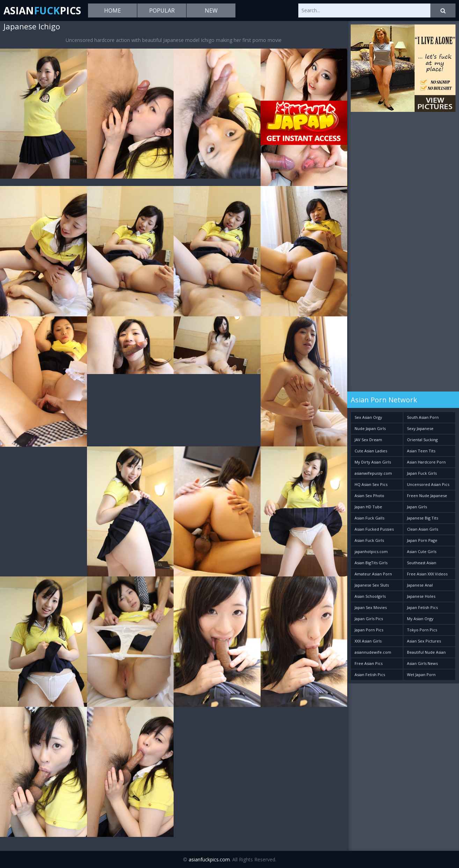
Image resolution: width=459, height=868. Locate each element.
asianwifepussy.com (373, 473)
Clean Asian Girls (422, 529)
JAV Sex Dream (368, 440)
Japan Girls (417, 507)
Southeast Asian (422, 563)
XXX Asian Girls (368, 641)
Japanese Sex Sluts (372, 585)
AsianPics (42, 10)
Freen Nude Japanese (427, 496)
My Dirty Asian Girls (373, 462)
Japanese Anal (420, 585)
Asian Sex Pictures (424, 641)
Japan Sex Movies (371, 607)
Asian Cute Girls (422, 551)
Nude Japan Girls (370, 428)
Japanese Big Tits (422, 518)
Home (112, 10)
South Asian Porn (423, 417)
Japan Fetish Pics (422, 607)
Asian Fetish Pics (370, 675)
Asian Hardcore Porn (426, 462)
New (211, 10)
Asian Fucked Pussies (374, 529)
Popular (162, 10)
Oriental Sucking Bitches (422, 441)
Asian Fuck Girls (369, 540)
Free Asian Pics (369, 663)
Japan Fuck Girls (422, 473)
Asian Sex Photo (369, 496)
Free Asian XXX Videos (427, 574)
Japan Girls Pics (369, 619)
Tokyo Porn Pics (422, 630)
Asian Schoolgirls (370, 596)
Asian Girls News (422, 663)
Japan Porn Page (422, 540)
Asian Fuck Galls (369, 518)
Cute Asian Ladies (371, 451)
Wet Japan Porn (421, 675)
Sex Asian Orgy (368, 417)
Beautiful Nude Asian (426, 652)
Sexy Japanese (420, 428)
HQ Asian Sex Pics (371, 484)
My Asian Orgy (420, 619)
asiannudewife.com (373, 652)
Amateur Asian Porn (373, 574)
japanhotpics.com (371, 551)
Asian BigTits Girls (371, 563)
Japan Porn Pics (369, 630)
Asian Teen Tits (421, 451)
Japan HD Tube (368, 507)
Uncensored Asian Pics (428, 484)
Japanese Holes (421, 596)
